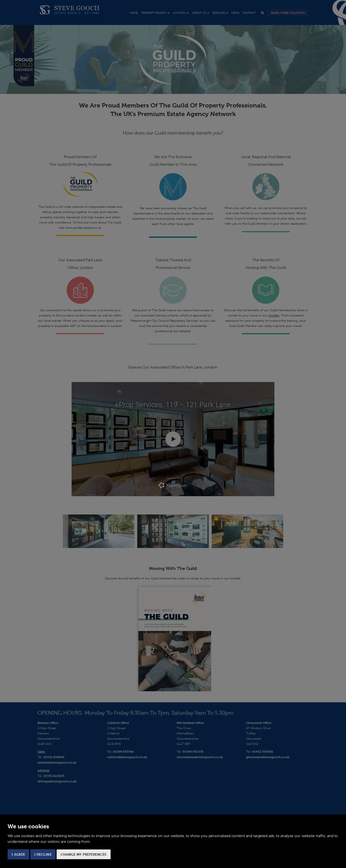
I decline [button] (43, 854)
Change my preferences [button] (84, 854)
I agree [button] (18, 854)
